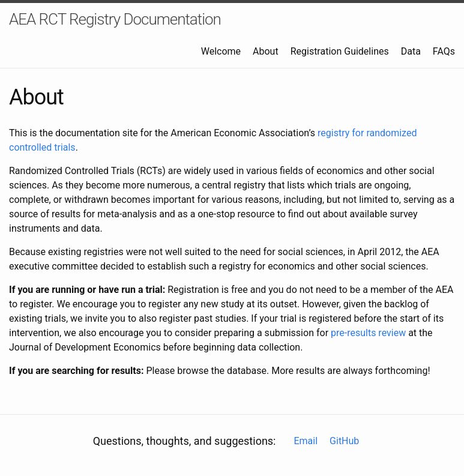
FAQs (444, 51)
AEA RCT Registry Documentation (115, 19)
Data (411, 51)
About (266, 51)
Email (306, 441)
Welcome (221, 51)
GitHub (344, 441)
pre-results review (368, 333)
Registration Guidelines (340, 51)
